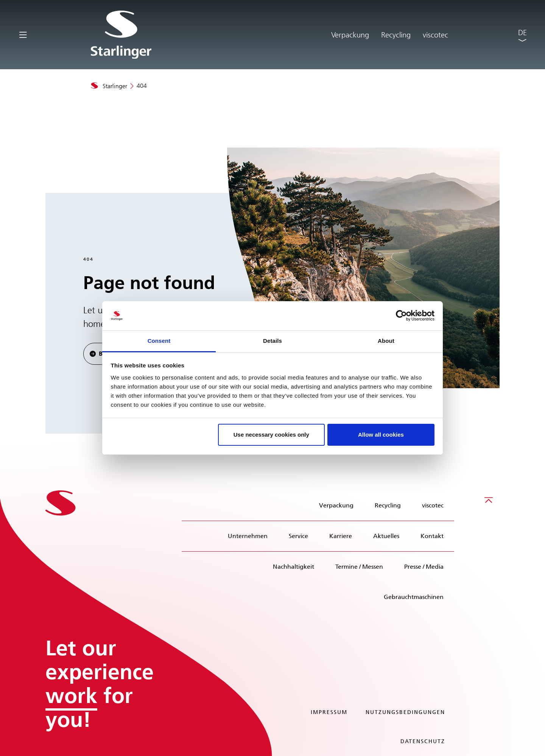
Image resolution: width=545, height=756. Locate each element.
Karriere (341, 536)
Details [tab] (272, 341)
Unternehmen (248, 536)
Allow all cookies (381, 435)
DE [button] (522, 33)
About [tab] (386, 341)
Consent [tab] (159, 341)
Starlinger (115, 86)
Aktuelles (386, 536)
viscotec (435, 35)
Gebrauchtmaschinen (414, 597)
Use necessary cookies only (271, 435)
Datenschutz (423, 741)
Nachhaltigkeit (294, 567)
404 (142, 86)
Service (298, 536)
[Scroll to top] (489, 500)
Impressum (329, 712)
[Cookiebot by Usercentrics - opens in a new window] (401, 316)
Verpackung (350, 35)
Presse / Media (424, 567)
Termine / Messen (359, 567)
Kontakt (432, 536)
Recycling (396, 35)
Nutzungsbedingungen (405, 712)
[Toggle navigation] (23, 34)
